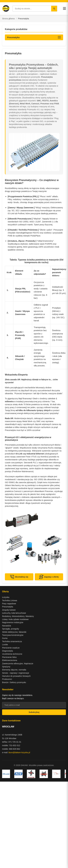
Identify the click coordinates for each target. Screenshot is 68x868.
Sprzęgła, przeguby (11, 629)
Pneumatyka (8, 607)
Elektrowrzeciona (10, 660)
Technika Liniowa (10, 600)
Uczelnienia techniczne (12, 654)
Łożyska (6, 597)
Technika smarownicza (12, 641)
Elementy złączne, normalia (14, 670)
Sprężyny (6, 667)
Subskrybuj (34, 712)
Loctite (5, 645)
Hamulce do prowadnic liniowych (16, 676)
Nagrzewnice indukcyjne (13, 622)
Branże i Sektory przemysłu (14, 682)
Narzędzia (7, 626)
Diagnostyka (8, 651)
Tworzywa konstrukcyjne (13, 635)
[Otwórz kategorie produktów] (34, 37)
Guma (5, 638)
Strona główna (8, 19)
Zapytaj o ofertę (49, 577)
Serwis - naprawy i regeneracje (16, 673)
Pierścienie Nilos (9, 657)
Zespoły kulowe (9, 610)
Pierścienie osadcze (11, 648)
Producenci (7, 679)
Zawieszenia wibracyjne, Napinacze (18, 664)
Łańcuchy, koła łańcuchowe (14, 613)
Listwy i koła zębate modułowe (15, 619)
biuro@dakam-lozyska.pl (19, 752)
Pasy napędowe (9, 604)
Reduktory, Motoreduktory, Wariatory (18, 616)
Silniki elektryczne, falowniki (14, 632)
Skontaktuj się (19, 577)
